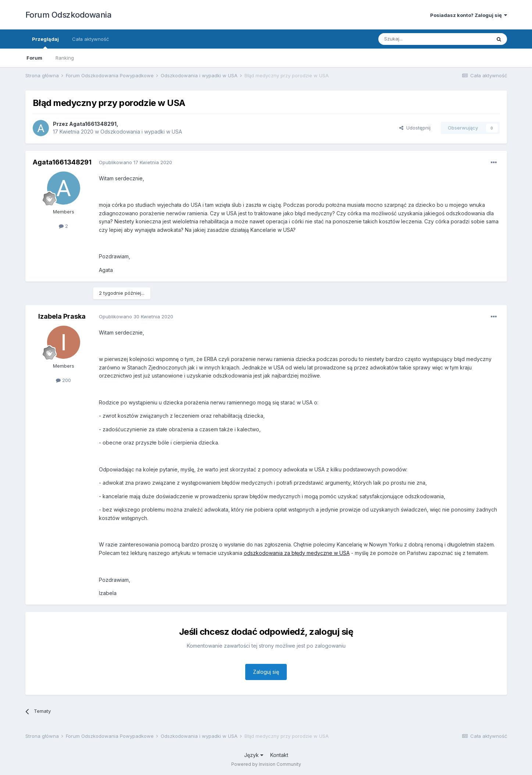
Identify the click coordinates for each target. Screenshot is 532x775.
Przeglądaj (45, 42)
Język (254, 755)
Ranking (65, 58)
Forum (34, 58)
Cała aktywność (90, 39)
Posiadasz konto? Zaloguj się (469, 15)
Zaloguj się (266, 672)
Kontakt (279, 755)
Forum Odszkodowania (69, 15)
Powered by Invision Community (266, 764)
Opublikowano (135, 162)
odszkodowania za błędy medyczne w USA (297, 553)
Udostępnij (415, 128)
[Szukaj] (416, 39)
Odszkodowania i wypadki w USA (141, 132)
